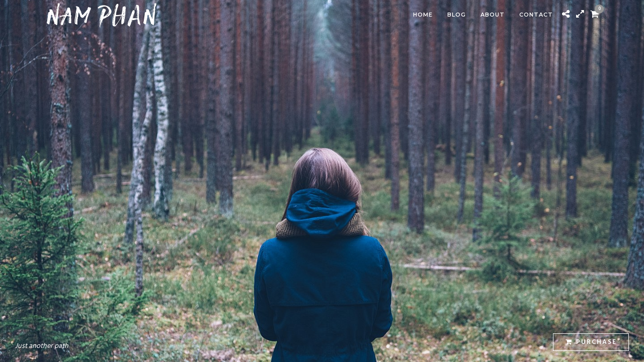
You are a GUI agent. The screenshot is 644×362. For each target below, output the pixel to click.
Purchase (591, 342)
